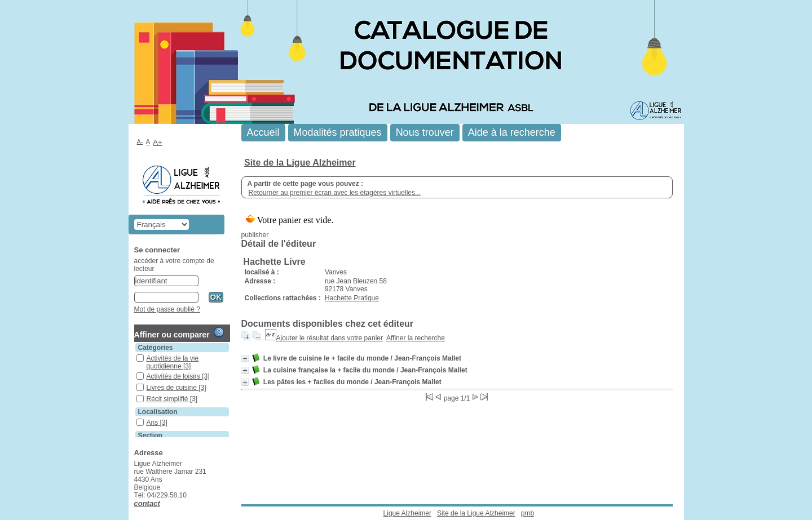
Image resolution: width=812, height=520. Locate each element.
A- (140, 141)
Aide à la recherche (512, 132)
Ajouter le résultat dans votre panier (330, 338)
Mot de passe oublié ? (167, 309)
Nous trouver (425, 132)
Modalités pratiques (338, 132)
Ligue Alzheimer (407, 513)
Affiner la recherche (416, 338)
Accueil (263, 132)
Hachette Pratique (352, 298)
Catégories (156, 348)
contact (147, 503)
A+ (158, 142)
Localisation (158, 412)
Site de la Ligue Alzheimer (300, 163)
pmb (528, 513)
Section (150, 435)
